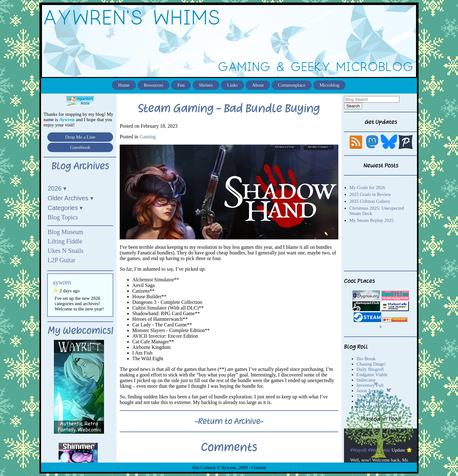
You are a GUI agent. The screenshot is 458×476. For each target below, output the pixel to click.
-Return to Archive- (229, 421)
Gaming (148, 137)
